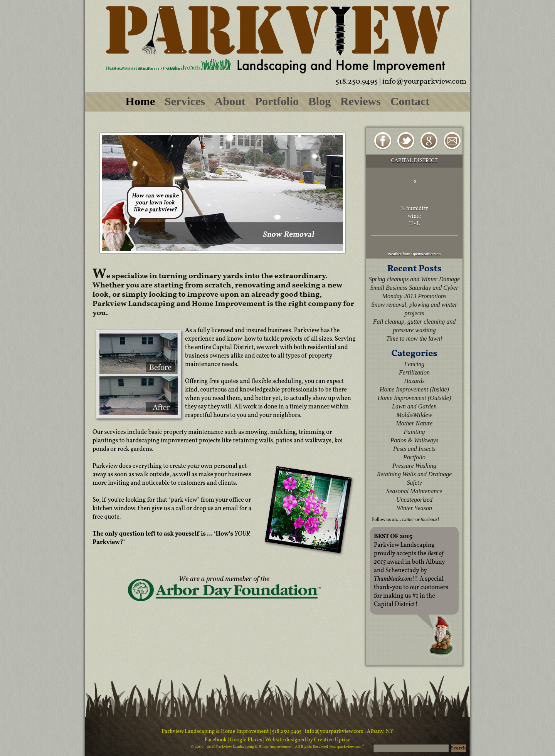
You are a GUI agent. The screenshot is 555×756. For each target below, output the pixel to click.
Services (185, 101)
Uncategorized (414, 500)
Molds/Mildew (414, 415)
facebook (429, 519)
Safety (414, 483)
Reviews (361, 101)
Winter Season (414, 508)
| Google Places (246, 740)
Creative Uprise (332, 740)
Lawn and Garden (414, 406)
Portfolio (277, 101)
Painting (414, 432)
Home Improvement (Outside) (414, 398)
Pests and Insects (414, 449)
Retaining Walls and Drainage (415, 474)
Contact (410, 101)
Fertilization (414, 372)
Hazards (414, 381)
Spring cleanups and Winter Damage (414, 279)
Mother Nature (415, 423)
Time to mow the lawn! (414, 339)
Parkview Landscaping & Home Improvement (215, 732)
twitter (408, 519)
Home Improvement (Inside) (414, 389)
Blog (320, 101)
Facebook (216, 740)
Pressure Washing (414, 466)
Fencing (414, 364)
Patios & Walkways (415, 440)
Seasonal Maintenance (414, 491)
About (230, 101)
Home (140, 101)
